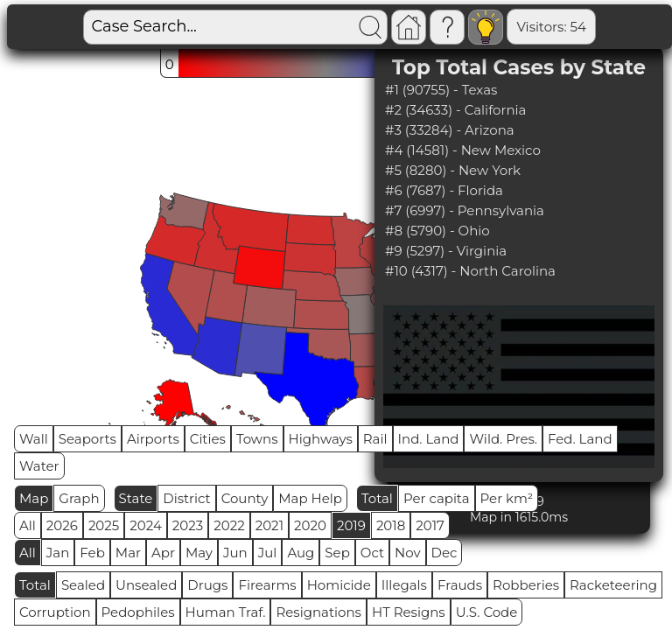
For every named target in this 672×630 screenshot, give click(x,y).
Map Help (310, 498)
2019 (351, 525)
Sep (337, 553)
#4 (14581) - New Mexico (463, 150)
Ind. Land (429, 439)
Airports (153, 439)
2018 (391, 525)
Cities (208, 439)
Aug (301, 553)
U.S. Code (487, 612)
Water (39, 466)
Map (34, 498)
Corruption (55, 612)
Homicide (339, 585)
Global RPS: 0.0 (598, 27)
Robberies (526, 585)
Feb (92, 553)
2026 (62, 525)
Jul (268, 553)
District (186, 498)
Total (377, 498)
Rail (375, 439)
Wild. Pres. (503, 439)
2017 (430, 525)
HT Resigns (409, 612)
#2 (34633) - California (455, 110)
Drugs (207, 585)
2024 (146, 525)
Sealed (83, 585)
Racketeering (613, 585)
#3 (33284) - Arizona (450, 130)
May (199, 553)
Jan (58, 553)
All (28, 525)
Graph (79, 498)
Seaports (87, 439)
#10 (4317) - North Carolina (470, 271)
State (136, 498)
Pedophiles (138, 612)
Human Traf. (226, 612)
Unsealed (146, 585)
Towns (257, 439)
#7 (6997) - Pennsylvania (465, 210)
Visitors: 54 (491, 27)
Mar (128, 553)
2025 (104, 525)
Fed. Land (580, 439)
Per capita (437, 498)
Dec (444, 553)
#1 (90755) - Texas (441, 90)
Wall (34, 439)
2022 (229, 525)
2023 (188, 525)
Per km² (507, 498)
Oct (372, 553)
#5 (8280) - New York (453, 170)
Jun (235, 553)
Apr (163, 553)
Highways (321, 439)
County (245, 498)
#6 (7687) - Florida (444, 190)
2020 (310, 525)
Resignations (318, 612)
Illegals (404, 585)
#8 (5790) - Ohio (437, 231)
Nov (408, 553)
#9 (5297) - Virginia (446, 251)
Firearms (267, 585)
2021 (269, 525)
